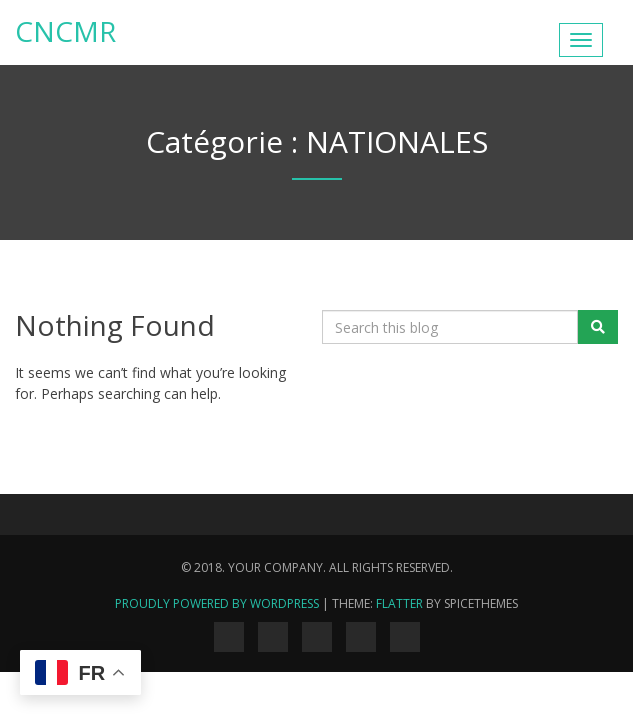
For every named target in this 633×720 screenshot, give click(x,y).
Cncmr (65, 31)
